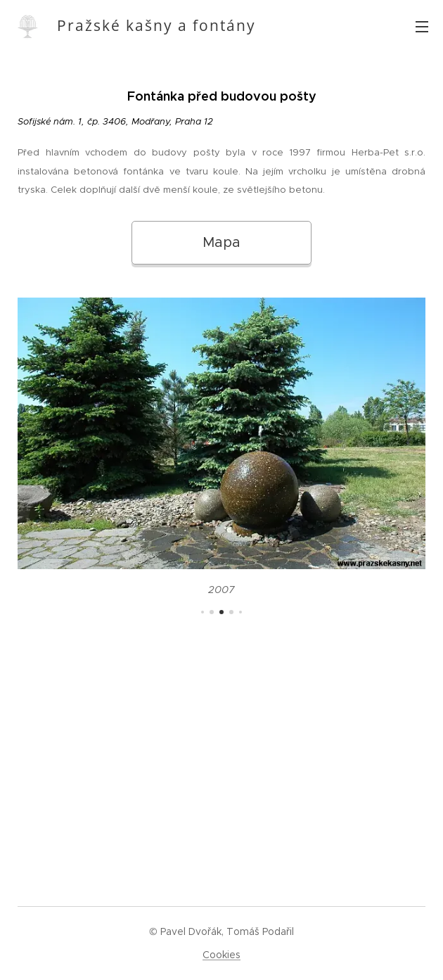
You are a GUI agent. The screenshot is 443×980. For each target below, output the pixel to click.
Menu (422, 27)
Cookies (222, 955)
